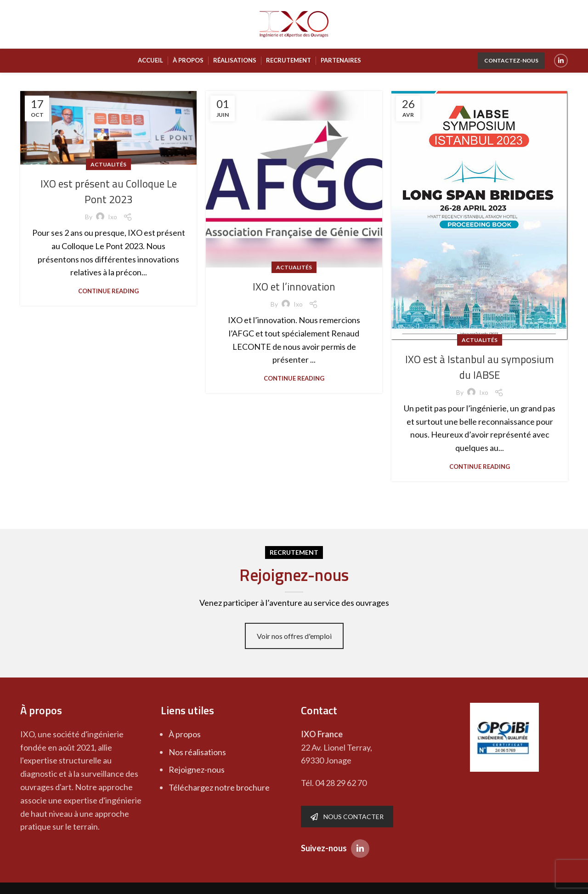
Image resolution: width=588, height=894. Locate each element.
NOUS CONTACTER (347, 817)
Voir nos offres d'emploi (294, 636)
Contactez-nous (511, 60)
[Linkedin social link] (561, 61)
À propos (185, 734)
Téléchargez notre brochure (219, 787)
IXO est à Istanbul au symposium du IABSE (480, 367)
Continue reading (108, 291)
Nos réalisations (197, 752)
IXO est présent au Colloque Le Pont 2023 (108, 191)
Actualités (108, 164)
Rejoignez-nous (197, 769)
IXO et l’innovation (294, 286)
